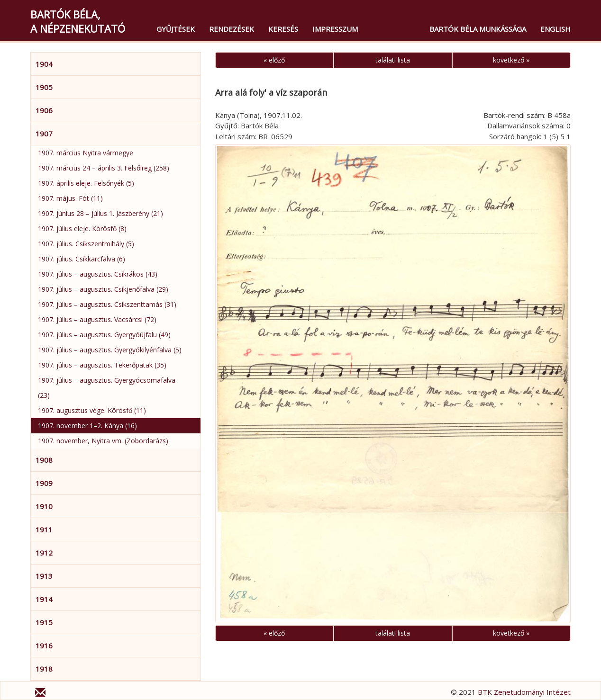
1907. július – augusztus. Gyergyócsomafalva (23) (107, 388)
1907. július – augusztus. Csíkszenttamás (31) (107, 304)
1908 (44, 460)
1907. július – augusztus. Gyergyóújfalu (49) (104, 335)
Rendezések (232, 29)
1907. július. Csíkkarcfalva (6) (82, 259)
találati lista (393, 60)
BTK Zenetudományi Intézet (524, 692)
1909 (44, 483)
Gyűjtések (176, 29)
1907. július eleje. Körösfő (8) (82, 229)
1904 (44, 64)
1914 (44, 599)
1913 (44, 576)
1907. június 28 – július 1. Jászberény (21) (100, 213)
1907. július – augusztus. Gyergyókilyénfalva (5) (110, 350)
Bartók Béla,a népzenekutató (78, 21)
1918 (44, 669)
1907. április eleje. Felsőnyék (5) (86, 183)
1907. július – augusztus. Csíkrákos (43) (98, 274)
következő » (511, 60)
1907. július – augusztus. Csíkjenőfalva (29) (103, 289)
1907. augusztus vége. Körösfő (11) (92, 410)
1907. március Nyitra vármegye (86, 153)
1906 (44, 110)
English (555, 29)
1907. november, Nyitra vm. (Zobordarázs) (103, 441)
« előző (274, 60)
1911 (44, 529)
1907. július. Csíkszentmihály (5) (86, 244)
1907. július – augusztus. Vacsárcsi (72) (97, 319)
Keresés (283, 29)
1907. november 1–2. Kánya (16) (87, 426)
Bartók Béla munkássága (478, 29)
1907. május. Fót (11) (70, 198)
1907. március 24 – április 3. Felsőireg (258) (104, 168)
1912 (44, 553)
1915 (44, 622)
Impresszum (335, 29)
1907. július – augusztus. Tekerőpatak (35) (102, 365)
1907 (44, 134)
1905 (44, 87)
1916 (44, 646)
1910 (44, 506)
